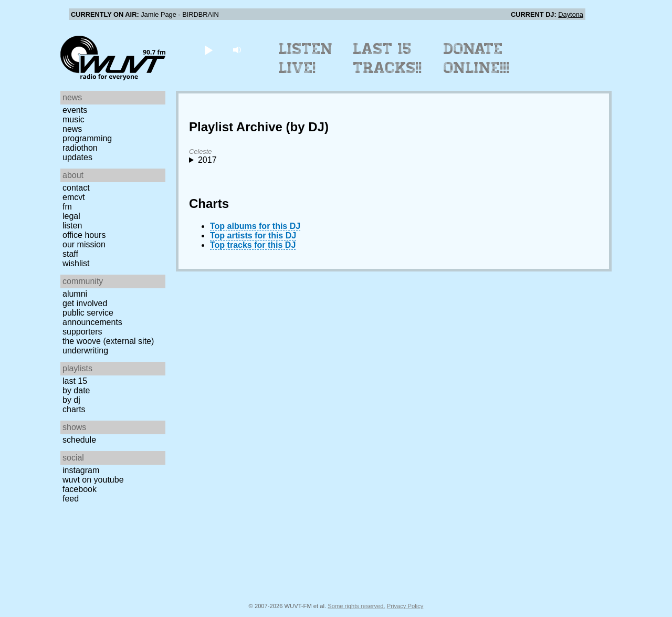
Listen (72, 226)
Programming (87, 138)
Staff (70, 254)
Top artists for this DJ (253, 236)
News (72, 129)
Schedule (79, 440)
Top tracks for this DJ (253, 245)
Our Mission (84, 244)
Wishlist (76, 263)
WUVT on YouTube (93, 480)
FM (67, 207)
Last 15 (75, 381)
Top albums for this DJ (255, 226)
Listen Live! (306, 58)
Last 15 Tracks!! (388, 58)
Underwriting (85, 351)
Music (73, 119)
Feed (71, 499)
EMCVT (74, 197)
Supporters (82, 332)
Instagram (81, 470)
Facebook (80, 489)
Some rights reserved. (356, 606)
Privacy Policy (405, 606)
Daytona (571, 14)
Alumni (75, 294)
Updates (77, 157)
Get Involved (85, 303)
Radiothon (80, 148)
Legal (71, 216)
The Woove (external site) (108, 341)
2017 (207, 160)
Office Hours (84, 235)
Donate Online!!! (477, 58)
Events (75, 110)
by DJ (71, 400)
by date (76, 390)
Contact (76, 188)
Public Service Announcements (92, 317)
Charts (74, 409)
